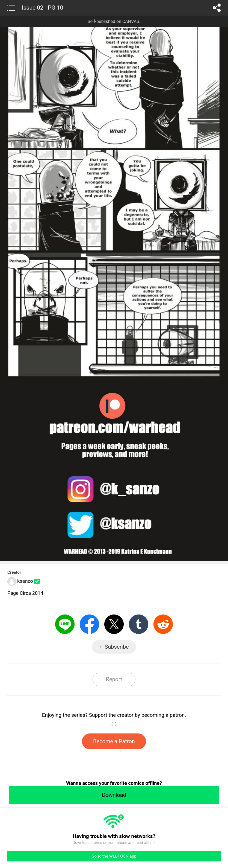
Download (114, 795)
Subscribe (117, 647)
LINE (65, 624)
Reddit (163, 624)
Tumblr (139, 624)
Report (114, 679)
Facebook (89, 624)
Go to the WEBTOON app (114, 856)
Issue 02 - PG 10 (43, 8)
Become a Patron (114, 741)
